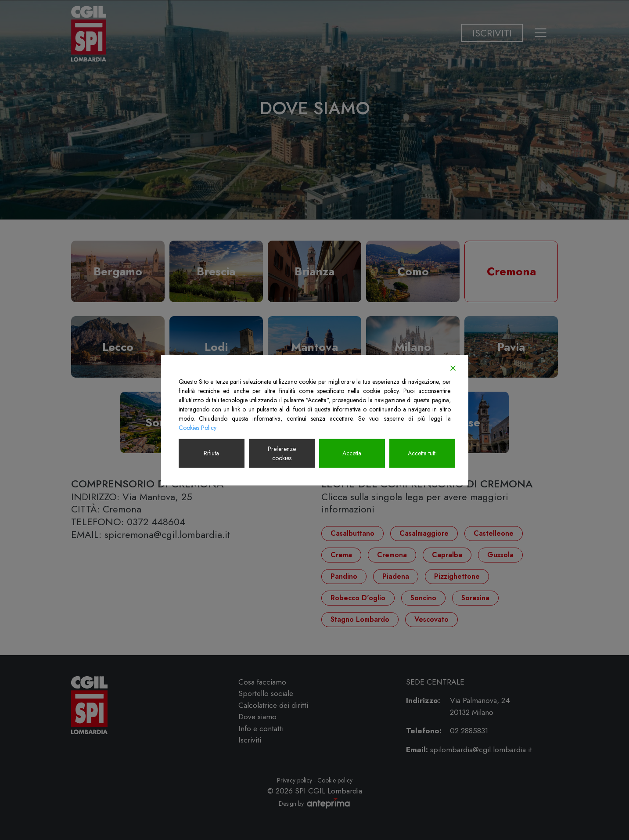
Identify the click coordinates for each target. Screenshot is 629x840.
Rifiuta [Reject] (211, 453)
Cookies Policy (198, 427)
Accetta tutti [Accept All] (422, 453)
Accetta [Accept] (352, 453)
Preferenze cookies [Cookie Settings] (282, 453)
